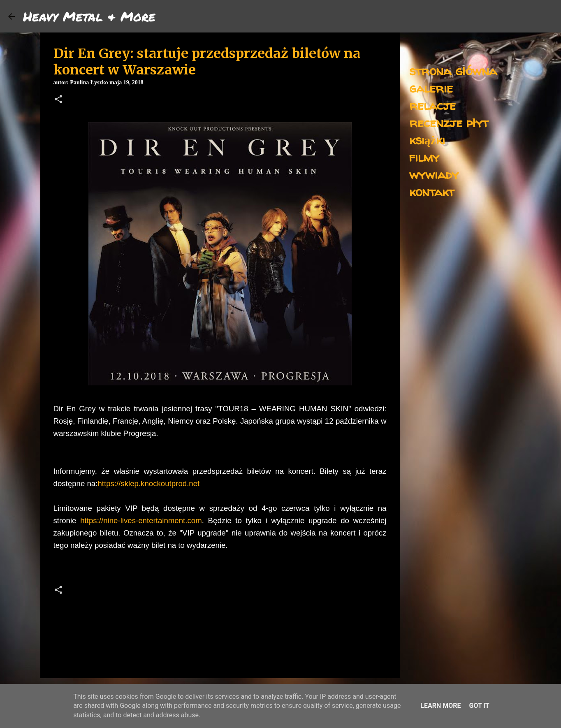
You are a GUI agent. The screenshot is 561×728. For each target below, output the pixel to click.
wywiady (434, 174)
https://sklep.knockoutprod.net (148, 483)
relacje (432, 105)
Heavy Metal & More (89, 16)
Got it (479, 706)
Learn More (440, 706)
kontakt (432, 191)
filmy (424, 157)
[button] (58, 100)
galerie (431, 88)
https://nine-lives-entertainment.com (141, 520)
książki (427, 140)
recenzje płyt (449, 122)
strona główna (453, 71)
